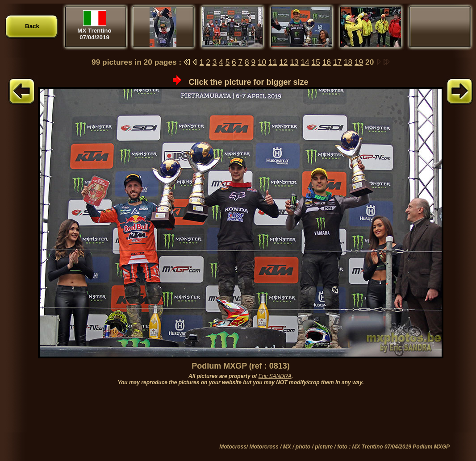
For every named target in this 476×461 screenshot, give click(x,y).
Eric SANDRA (275, 376)
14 (305, 62)
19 (359, 62)
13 (294, 62)
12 (283, 62)
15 (316, 62)
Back (32, 26)
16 (327, 62)
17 (337, 62)
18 (348, 62)
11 (273, 62)
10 (262, 62)
